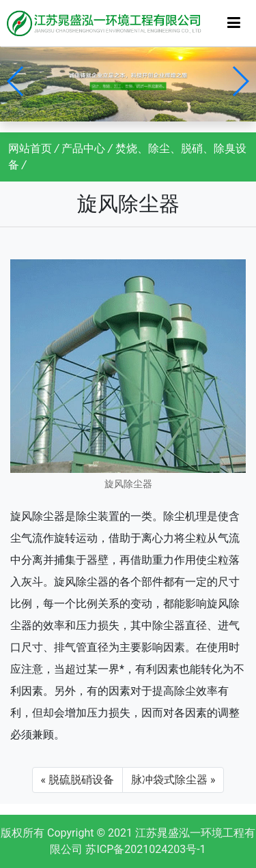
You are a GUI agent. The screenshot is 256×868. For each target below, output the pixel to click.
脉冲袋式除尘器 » (173, 780)
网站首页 (30, 148)
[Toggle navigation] (234, 23)
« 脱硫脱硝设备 (77, 780)
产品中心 (83, 148)
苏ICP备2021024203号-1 (145, 849)
